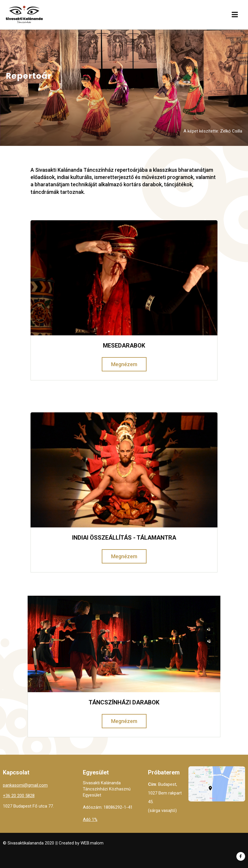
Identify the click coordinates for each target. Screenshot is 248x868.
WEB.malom (92, 843)
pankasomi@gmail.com (25, 785)
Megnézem (124, 364)
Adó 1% (90, 819)
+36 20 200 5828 (19, 796)
